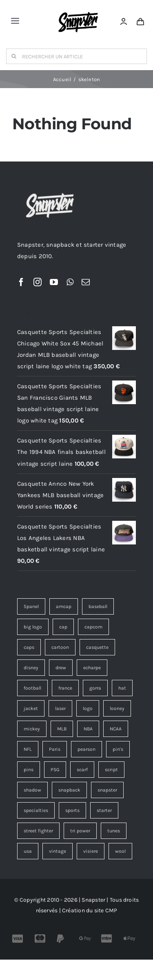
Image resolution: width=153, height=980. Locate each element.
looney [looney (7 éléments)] (117, 708)
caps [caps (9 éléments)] (29, 647)
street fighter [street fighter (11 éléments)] (38, 831)
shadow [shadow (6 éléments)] (32, 790)
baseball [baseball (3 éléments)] (98, 606)
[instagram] (38, 282)
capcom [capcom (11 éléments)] (93, 627)
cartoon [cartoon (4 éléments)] (60, 647)
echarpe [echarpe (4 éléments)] (92, 668)
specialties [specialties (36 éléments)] (36, 810)
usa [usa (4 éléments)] (28, 851)
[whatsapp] (70, 282)
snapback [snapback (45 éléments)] (69, 790)
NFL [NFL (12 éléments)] (28, 749)
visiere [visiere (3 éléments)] (91, 851)
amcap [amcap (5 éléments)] (64, 606)
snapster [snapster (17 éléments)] (107, 790)
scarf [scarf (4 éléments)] (82, 770)
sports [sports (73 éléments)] (72, 810)
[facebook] (21, 282)
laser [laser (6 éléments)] (60, 708)
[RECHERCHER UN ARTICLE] (76, 56)
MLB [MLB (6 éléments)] (62, 729)
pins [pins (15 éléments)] (29, 770)
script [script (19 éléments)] (111, 770)
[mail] (86, 282)
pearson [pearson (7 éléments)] (86, 749)
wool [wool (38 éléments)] (120, 851)
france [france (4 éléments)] (65, 688)
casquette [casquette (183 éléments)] (97, 647)
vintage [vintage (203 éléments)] (58, 851)
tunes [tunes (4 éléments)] (114, 831)
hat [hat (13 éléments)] (122, 688)
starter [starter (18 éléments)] (104, 810)
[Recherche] (14, 56)
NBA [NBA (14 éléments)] (88, 729)
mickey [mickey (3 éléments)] (32, 729)
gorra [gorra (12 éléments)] (95, 688)
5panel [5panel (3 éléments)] (31, 606)
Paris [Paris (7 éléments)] (55, 749)
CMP (111, 910)
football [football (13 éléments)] (32, 688)
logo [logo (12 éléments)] (88, 708)
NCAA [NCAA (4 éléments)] (116, 729)
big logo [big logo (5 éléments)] (33, 627)
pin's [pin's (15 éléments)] (118, 749)
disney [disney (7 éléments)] (31, 668)
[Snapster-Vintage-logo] (78, 9)
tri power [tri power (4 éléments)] (80, 831)
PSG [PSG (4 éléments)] (55, 770)
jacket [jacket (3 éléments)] (31, 708)
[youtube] (54, 282)
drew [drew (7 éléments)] (61, 668)
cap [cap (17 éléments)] (63, 627)
